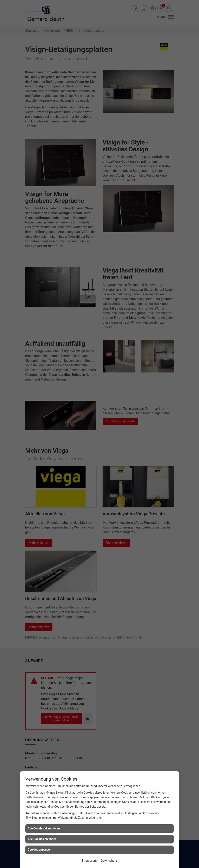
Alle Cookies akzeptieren (44, 828)
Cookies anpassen (40, 850)
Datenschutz (109, 861)
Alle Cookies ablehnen (42, 839)
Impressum (89, 861)
